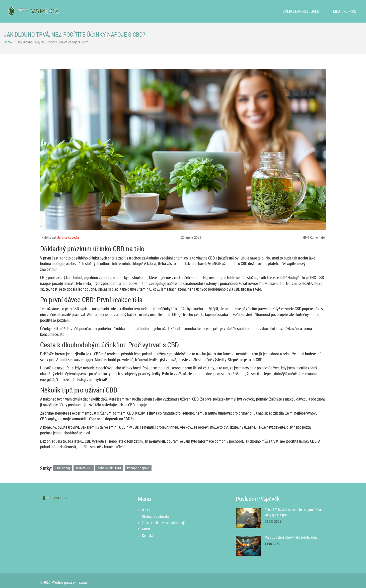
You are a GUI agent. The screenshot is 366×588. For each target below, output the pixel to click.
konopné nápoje (138, 468)
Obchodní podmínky (156, 516)
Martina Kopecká (68, 237)
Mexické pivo (345, 11)
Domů (8, 42)
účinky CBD (84, 468)
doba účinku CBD (109, 468)
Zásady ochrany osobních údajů (164, 523)
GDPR (146, 529)
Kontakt (147, 535)
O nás (146, 510)
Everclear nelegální (302, 11)
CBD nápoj (63, 468)
